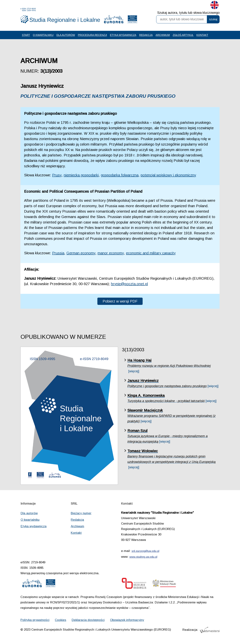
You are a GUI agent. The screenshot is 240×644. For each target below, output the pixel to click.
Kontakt (202, 35)
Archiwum (163, 35)
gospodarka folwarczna (120, 175)
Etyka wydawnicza (123, 35)
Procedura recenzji (92, 35)
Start (26, 35)
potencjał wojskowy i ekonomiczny (168, 175)
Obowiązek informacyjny (127, 620)
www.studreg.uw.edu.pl (143, 557)
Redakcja (146, 35)
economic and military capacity (151, 253)
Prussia (58, 253)
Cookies (61, 620)
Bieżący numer (81, 513)
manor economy (111, 253)
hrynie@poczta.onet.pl (129, 284)
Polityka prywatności (35, 620)
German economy (81, 253)
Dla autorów (66, 35)
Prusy (57, 175)
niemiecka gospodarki (81, 175)
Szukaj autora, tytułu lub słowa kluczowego (188, 13)
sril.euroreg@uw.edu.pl (145, 551)
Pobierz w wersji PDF (120, 301)
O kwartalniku (43, 35)
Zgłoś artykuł (183, 35)
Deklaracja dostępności (88, 620)
